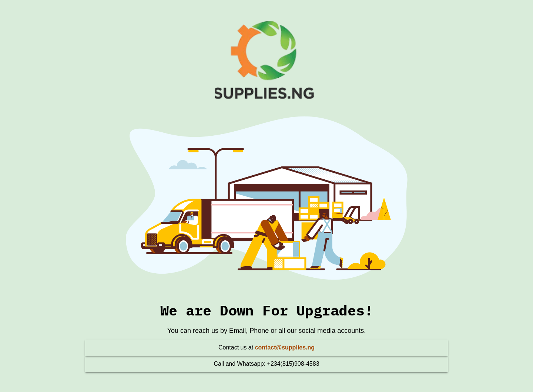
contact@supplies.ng (285, 347)
